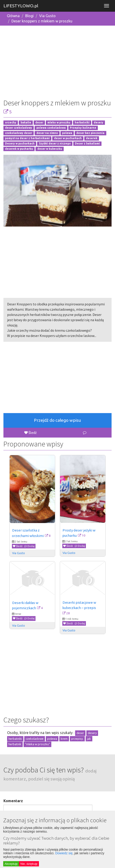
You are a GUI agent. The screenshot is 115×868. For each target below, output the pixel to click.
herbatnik (15, 744)
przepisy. (77, 739)
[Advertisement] (57, 61)
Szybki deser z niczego (55, 143)
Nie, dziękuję (29, 864)
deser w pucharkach (68, 138)
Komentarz (13, 801)
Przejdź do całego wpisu (57, 420)
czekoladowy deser (19, 133)
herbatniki (82, 123)
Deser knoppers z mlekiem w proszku (42, 21)
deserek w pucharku (19, 149)
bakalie (26, 123)
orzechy (11, 123)
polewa (67, 133)
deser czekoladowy (19, 128)
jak (89, 739)
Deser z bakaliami (87, 143)
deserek (92, 138)
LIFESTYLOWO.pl (21, 6)
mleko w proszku (59, 123)
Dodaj (29, 546)
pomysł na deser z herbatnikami (27, 138)
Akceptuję (11, 864)
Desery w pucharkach (20, 143)
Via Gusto (47, 16)
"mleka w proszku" (37, 744)
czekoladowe (35, 739)
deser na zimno (47, 133)
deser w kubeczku (50, 149)
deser (39, 123)
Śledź (30, 433)
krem (64, 739)
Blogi (29, 16)
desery (99, 123)
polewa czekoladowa (51, 128)
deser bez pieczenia (90, 133)
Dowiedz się (64, 853)
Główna (13, 16)
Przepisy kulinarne (83, 128)
